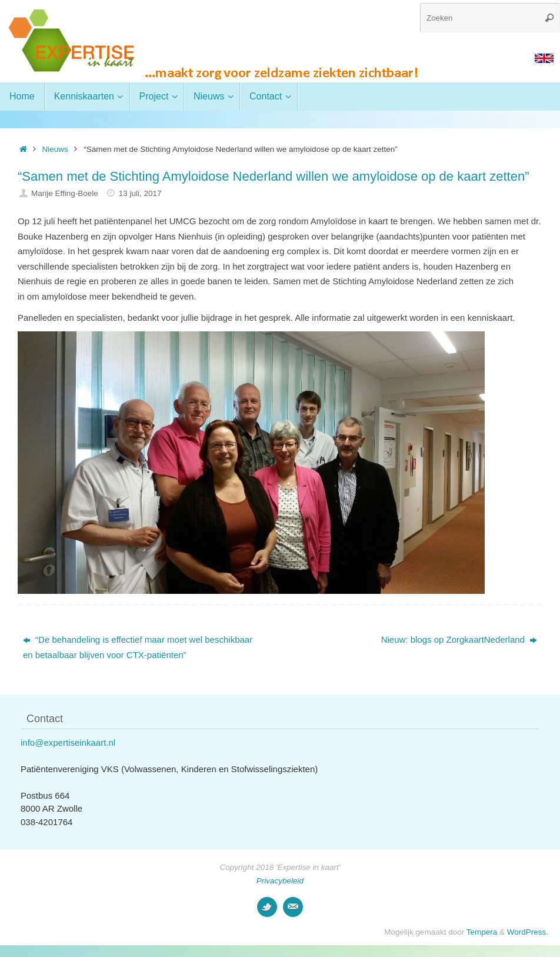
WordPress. (528, 932)
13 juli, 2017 (140, 193)
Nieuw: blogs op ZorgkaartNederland (459, 639)
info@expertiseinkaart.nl (68, 742)
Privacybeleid (280, 881)
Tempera (482, 932)
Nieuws (55, 149)
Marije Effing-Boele (65, 193)
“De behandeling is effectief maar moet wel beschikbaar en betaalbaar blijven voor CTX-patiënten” (138, 647)
